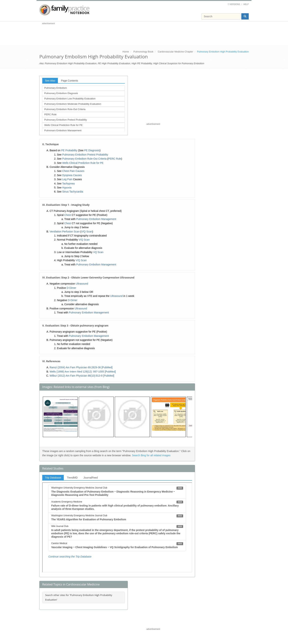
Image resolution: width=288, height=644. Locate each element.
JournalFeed (91, 478)
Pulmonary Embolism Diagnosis (61, 93)
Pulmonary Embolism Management (63, 130)
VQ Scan (98, 252)
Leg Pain (67, 179)
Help (246, 4)
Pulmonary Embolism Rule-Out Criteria (65, 109)
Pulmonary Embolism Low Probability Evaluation (70, 99)
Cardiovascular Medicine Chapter (175, 52)
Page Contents (70, 81)
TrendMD (72, 478)
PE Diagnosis (92, 150)
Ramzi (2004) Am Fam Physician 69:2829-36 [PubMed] (81, 367)
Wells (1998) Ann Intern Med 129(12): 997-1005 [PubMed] (83, 372)
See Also (50, 81)
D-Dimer (71, 288)
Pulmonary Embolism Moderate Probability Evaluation (73, 104)
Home (126, 52)
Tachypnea (69, 184)
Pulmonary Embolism (56, 88)
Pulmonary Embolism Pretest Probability (66, 120)
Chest (68, 215)
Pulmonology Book (143, 52)
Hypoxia (67, 188)
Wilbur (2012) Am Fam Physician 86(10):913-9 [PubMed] (82, 376)
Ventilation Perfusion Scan (65, 232)
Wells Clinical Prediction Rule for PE (63, 125)
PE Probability (69, 150)
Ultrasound (82, 284)
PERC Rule (50, 114)
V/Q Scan (87, 232)
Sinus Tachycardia (73, 192)
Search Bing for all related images (151, 455)
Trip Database (53, 478)
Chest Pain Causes (73, 171)
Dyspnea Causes (72, 175)
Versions (235, 4)
